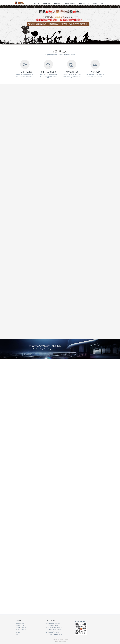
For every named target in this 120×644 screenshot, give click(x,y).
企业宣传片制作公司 (84, 3)
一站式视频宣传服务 (72, 72)
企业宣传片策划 (46, 3)
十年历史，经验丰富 (25, 72)
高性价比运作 (95, 72)
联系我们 (95, 3)
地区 (102, 3)
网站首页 (37, 3)
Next (117, 25)
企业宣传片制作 (63, 641)
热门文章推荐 (51, 620)
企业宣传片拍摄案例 (70, 3)
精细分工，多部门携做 (48, 72)
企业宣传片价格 (58, 3)
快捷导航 (19, 620)
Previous (3, 25)
